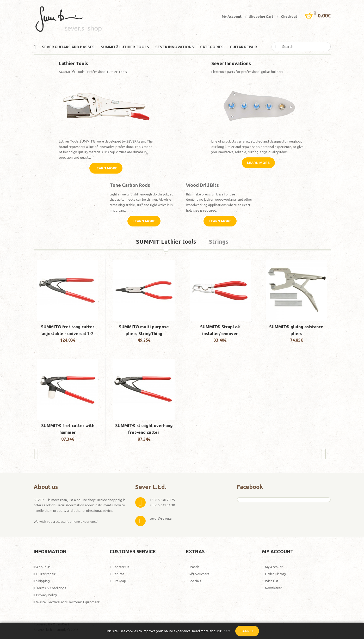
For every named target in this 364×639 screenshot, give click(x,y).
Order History (275, 574)
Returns (118, 574)
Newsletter (273, 588)
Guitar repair (46, 574)
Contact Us (121, 567)
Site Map (119, 581)
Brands (194, 567)
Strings (219, 242)
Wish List (272, 581)
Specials (195, 581)
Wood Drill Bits (202, 185)
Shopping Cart (261, 16)
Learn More (106, 168)
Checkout (289, 16)
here (227, 631)
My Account (232, 16)
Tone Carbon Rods (130, 185)
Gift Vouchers (199, 574)
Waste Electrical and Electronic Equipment (68, 602)
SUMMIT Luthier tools (166, 242)
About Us (43, 567)
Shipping (43, 581)
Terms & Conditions (51, 588)
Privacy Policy (47, 595)
